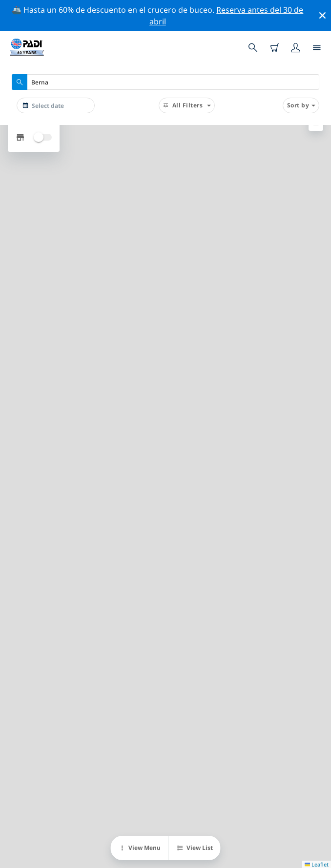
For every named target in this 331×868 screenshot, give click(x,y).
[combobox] (165, 82)
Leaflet (317, 864)
